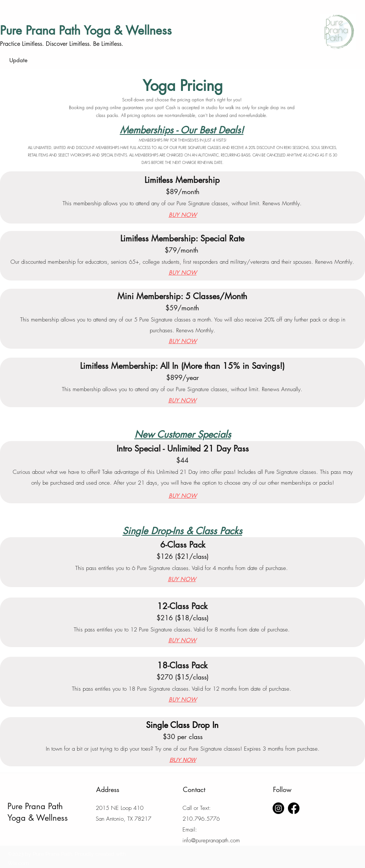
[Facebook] (294, 808)
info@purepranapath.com (211, 840)
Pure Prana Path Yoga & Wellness (86, 30)
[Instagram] (278, 808)
